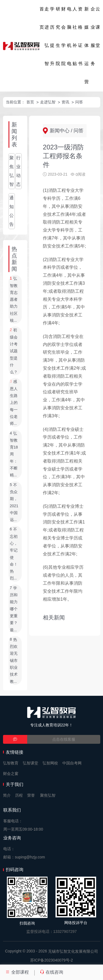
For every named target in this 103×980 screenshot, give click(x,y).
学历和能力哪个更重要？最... (14, 609)
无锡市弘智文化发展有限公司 (73, 951)
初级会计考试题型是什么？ (14, 351)
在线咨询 (51, 972)
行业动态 (18, 171)
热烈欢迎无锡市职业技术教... (14, 661)
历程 (19, 795)
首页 (42, 18)
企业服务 (93, 36)
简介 (7, 795)
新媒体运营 (87, 45)
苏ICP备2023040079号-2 (52, 960)
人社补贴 (75, 36)
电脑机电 (69, 36)
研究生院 (58, 36)
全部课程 (17, 972)
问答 (79, 102)
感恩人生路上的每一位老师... (14, 403)
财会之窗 (11, 774)
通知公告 (12, 211)
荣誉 (31, 795)
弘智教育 (11, 763)
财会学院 (63, 36)
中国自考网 (72, 763)
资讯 (65, 102)
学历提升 (52, 36)
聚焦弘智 (12, 171)
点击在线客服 (64, 739)
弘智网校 (50, 763)
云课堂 (98, 27)
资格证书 (80, 36)
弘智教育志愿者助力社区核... (14, 300)
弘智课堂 (30, 763)
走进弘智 (47, 36)
